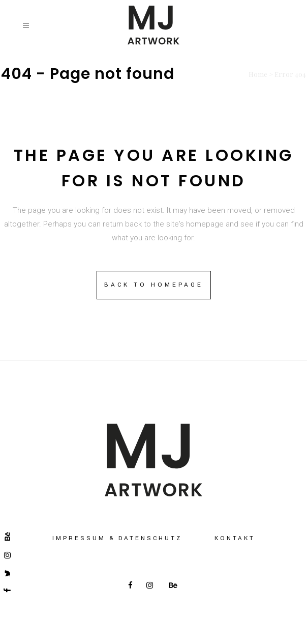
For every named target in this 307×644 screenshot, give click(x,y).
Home (258, 74)
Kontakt (235, 538)
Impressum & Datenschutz (117, 538)
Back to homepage (154, 285)
